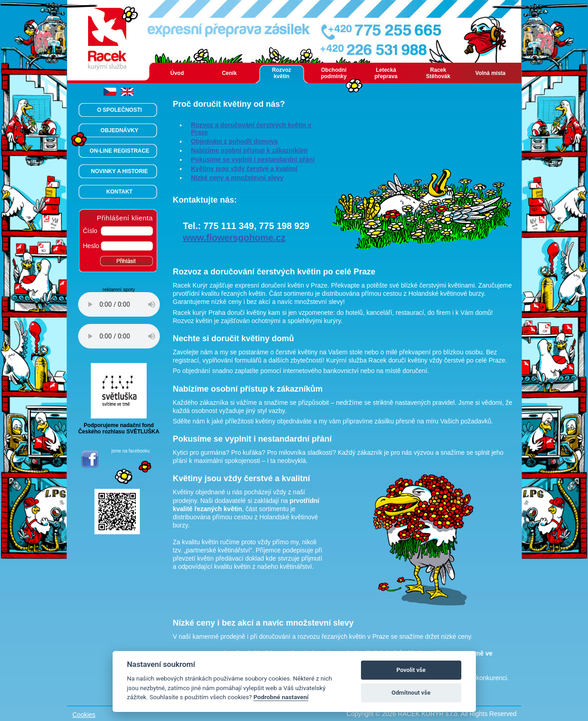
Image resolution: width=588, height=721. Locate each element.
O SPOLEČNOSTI (120, 110)
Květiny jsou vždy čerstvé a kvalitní (245, 169)
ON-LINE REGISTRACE (119, 151)
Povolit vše (411, 670)
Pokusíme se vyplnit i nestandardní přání (253, 159)
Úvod (177, 73)
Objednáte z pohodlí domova (235, 141)
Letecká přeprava (386, 73)
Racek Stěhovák (438, 73)
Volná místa (490, 73)
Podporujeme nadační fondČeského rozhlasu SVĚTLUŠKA (119, 426)
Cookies (84, 715)
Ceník (230, 73)
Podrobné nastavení (281, 697)
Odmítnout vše (411, 693)
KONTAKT (119, 192)
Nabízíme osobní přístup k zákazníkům (250, 150)
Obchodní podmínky (334, 73)
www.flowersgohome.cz (234, 238)
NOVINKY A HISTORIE (119, 171)
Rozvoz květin (282, 73)
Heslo (91, 246)
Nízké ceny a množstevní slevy (237, 178)
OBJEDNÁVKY (119, 130)
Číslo (90, 231)
